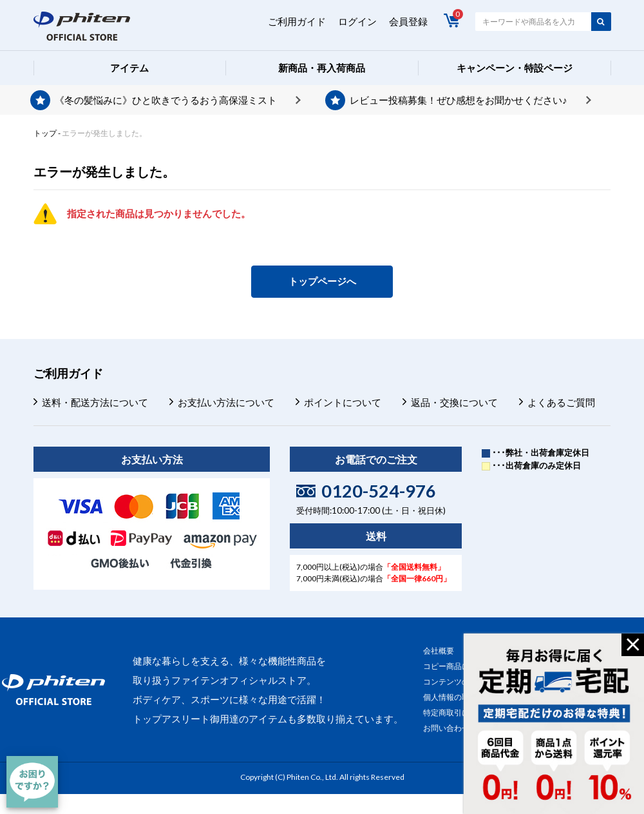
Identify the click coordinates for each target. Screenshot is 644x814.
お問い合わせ (446, 728)
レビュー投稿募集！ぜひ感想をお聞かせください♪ (459, 100)
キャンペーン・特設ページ (515, 68)
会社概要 (439, 651)
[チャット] (32, 782)
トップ (45, 133)
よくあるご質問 (561, 402)
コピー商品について (458, 666)
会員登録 (408, 21)
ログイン (357, 21)
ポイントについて (343, 402)
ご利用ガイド (297, 21)
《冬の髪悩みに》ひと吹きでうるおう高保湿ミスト (166, 100)
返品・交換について (454, 402)
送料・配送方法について (95, 402)
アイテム (129, 68)
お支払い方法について (226, 402)
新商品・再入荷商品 (322, 68)
